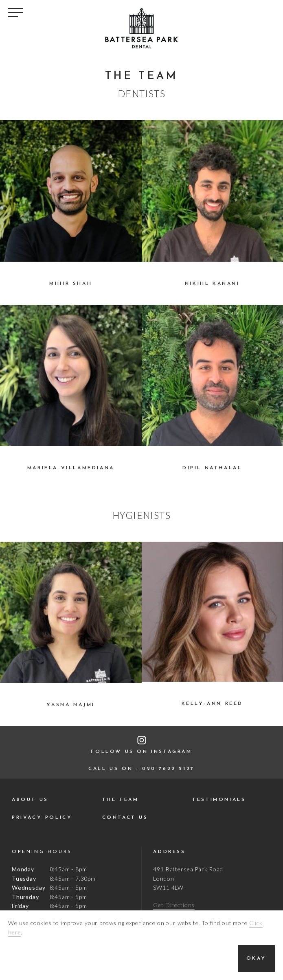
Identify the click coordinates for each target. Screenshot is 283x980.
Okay (256, 958)
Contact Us (125, 818)
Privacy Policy (42, 818)
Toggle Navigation (15, 13)
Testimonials (219, 800)
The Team (121, 800)
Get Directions (174, 905)
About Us (30, 800)
